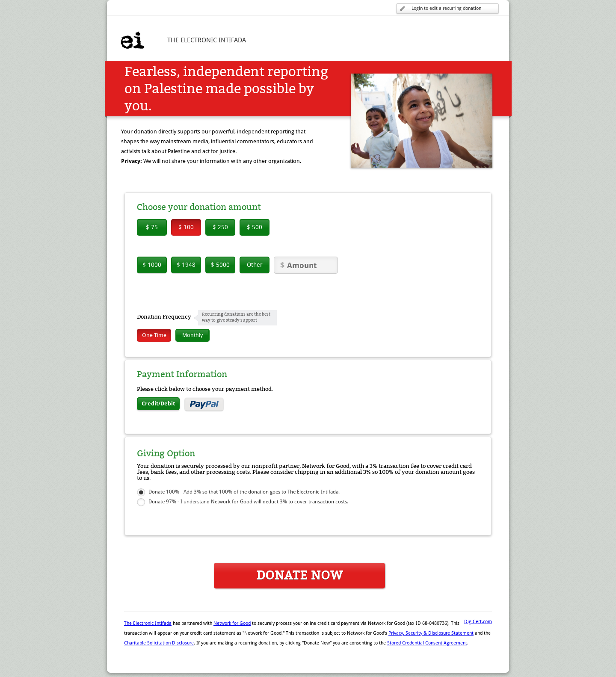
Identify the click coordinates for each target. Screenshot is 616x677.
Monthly (192, 335)
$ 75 (152, 227)
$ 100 (186, 227)
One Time (154, 335)
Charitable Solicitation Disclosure (159, 643)
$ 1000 (152, 265)
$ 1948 (186, 265)
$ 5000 (220, 265)
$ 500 (255, 227)
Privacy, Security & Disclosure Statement (431, 633)
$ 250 (220, 227)
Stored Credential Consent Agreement (427, 643)
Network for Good (232, 623)
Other (255, 265)
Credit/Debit (158, 404)
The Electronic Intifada (148, 623)
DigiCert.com (478, 622)
